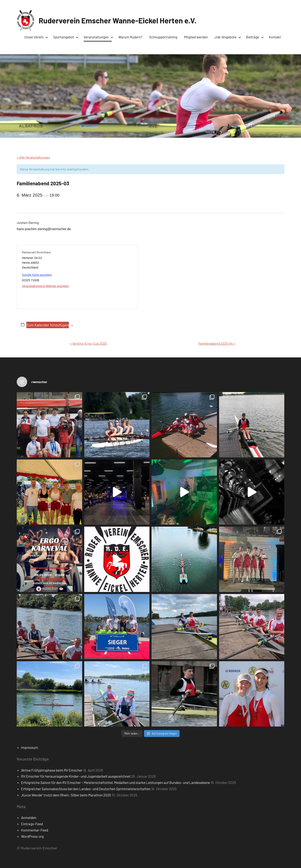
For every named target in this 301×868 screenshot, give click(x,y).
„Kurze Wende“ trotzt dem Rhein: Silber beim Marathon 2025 (66, 795)
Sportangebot (65, 37)
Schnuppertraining (163, 37)
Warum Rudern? (130, 37)
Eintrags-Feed (32, 824)
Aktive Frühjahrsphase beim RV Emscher (52, 770)
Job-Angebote (227, 37)
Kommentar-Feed (35, 830)
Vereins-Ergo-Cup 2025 (88, 343)
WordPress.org (32, 836)
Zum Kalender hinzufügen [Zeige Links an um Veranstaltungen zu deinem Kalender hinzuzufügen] (48, 325)
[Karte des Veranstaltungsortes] (105, 277)
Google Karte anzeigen (37, 275)
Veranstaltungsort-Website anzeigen (45, 286)
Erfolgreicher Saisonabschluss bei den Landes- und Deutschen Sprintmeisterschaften (86, 789)
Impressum (30, 747)
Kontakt (275, 37)
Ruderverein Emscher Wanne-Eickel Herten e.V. (118, 20)
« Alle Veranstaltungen (33, 157)
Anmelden (29, 818)
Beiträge (254, 37)
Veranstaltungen (98, 37)
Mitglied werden (196, 37)
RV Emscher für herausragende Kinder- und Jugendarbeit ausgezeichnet (76, 776)
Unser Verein (35, 37)
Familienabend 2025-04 (217, 343)
